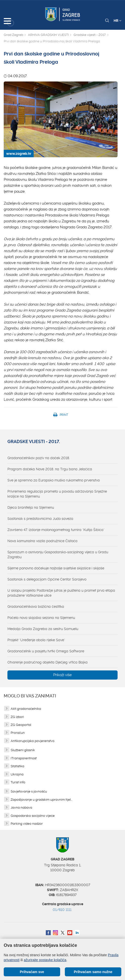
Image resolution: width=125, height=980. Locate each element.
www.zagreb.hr (19, 154)
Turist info (18, 782)
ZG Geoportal (21, 725)
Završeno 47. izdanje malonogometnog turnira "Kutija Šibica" (56, 530)
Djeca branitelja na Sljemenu (31, 507)
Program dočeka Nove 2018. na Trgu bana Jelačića (50, 469)
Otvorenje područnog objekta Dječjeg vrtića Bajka (48, 662)
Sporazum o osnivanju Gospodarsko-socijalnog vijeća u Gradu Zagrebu (58, 555)
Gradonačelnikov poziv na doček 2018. (39, 458)
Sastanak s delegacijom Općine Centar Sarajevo (47, 579)
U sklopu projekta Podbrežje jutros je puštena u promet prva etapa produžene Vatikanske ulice (61, 593)
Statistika (17, 766)
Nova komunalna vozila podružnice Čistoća (42, 541)
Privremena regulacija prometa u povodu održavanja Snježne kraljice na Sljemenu (57, 494)
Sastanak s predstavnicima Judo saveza (40, 519)
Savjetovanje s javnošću (29, 791)
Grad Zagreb (13, 35)
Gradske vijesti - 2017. (90, 35)
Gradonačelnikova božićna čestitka (36, 607)
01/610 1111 (62, 910)
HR (117, 21)
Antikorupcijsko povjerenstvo (33, 741)
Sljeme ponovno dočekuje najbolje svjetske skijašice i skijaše (56, 568)
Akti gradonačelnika (26, 709)
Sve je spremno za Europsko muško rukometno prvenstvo (54, 480)
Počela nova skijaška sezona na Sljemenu (41, 618)
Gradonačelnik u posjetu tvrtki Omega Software (46, 651)
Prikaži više (62, 675)
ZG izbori (17, 717)
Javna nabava (21, 808)
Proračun (18, 733)
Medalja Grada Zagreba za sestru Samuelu (43, 629)
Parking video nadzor (27, 824)
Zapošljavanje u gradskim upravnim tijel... (41, 800)
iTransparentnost (24, 758)
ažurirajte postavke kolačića (45, 960)
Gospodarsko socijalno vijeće (33, 816)
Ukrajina (17, 774)
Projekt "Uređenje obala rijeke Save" (36, 640)
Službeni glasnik (23, 750)
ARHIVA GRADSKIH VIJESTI (48, 35)
